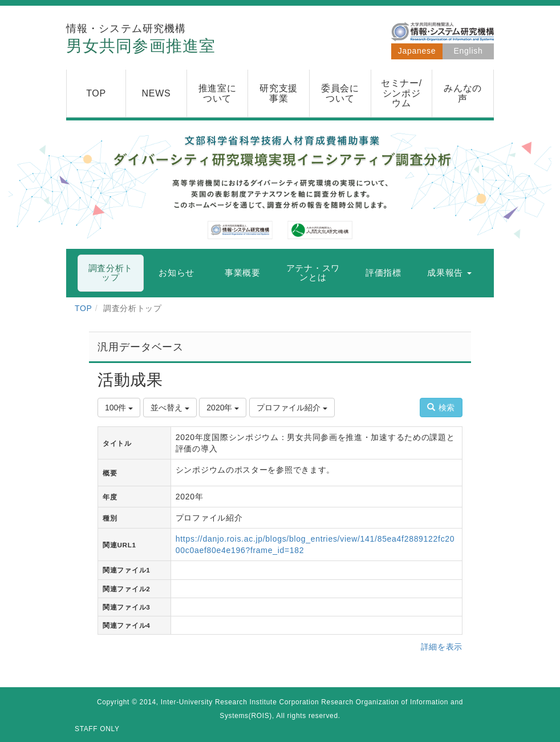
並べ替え (170, 408)
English (468, 51)
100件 (119, 408)
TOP (84, 308)
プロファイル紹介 (292, 408)
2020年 (223, 408)
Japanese (417, 51)
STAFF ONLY (97, 729)
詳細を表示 (442, 647)
